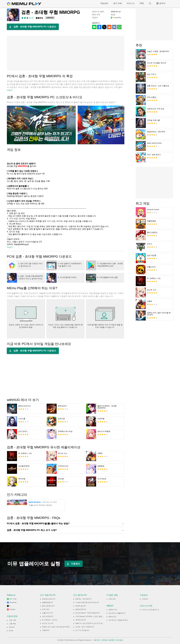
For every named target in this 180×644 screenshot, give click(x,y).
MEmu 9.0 (112, 617)
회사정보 (120, 640)
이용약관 (96, 640)
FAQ (142, 3)
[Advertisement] (66, 53)
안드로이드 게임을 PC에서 (118, 620)
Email (11, 631)
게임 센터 (112, 599)
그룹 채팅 (12, 624)
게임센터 (104, 3)
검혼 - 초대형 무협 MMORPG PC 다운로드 (32, 27)
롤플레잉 (39, 18)
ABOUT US (113, 610)
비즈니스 (131, 3)
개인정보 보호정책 (108, 640)
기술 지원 (12, 620)
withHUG (50, 18)
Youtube (12, 609)
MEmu (24, 4)
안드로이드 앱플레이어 (117, 613)
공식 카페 (117, 3)
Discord (12, 627)
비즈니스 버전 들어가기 (150, 610)
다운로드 (72, 564)
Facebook (13, 602)
